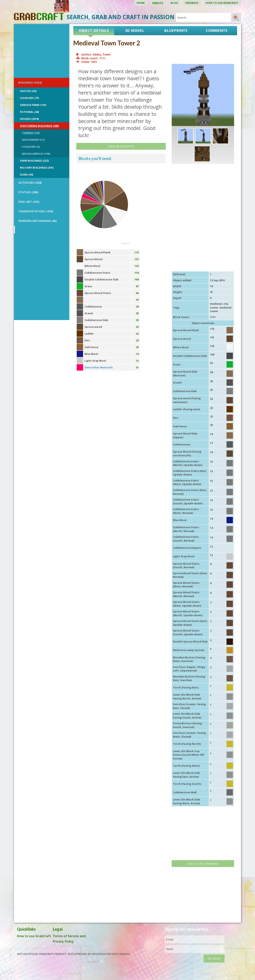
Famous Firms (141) (33, 105)
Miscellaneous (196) (36, 154)
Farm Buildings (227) (34, 161)
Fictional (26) (29, 112)
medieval (216, 304)
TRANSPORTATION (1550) (36, 211)
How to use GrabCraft (222, 3)
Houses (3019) (29, 119)
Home (141, 3)
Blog (175, 3)
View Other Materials (99, 367)
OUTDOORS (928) (30, 183)
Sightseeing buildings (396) (39, 126)
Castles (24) (28, 91)
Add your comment (203, 864)
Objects (158, 3)
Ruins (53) (26, 175)
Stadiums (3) (31, 147)
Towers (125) (31, 133)
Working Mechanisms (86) (38, 221)
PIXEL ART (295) (29, 202)
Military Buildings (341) (37, 168)
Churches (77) (29, 98)
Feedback (192, 3)
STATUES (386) (28, 192)
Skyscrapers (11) (33, 140)
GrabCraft (25, 229)
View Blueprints (121, 146)
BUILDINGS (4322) (30, 82)
